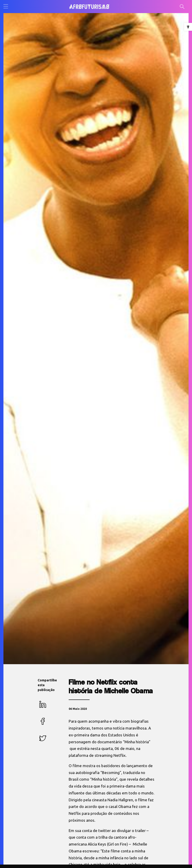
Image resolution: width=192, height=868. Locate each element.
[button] (188, 27)
